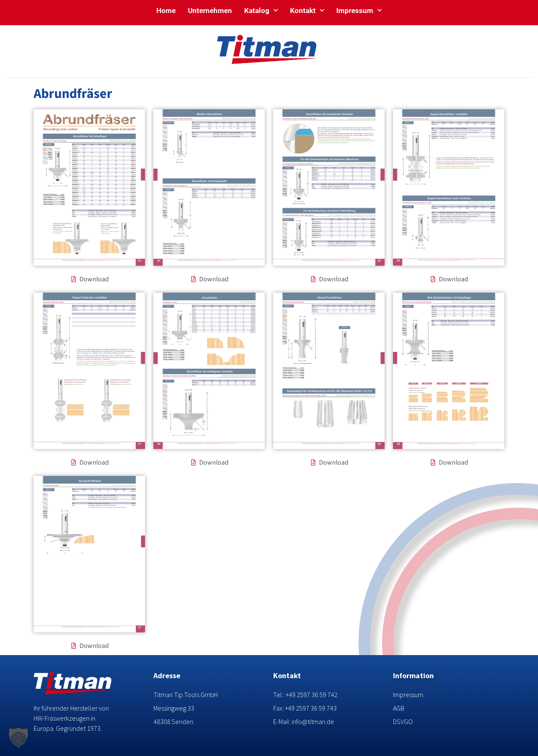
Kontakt (307, 11)
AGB (399, 708)
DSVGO (403, 722)
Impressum (359, 11)
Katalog (261, 11)
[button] (18, 737)
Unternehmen (210, 11)
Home (166, 11)
